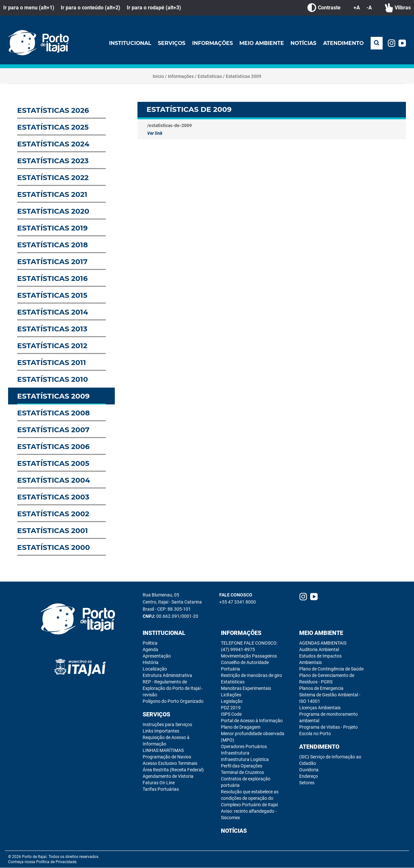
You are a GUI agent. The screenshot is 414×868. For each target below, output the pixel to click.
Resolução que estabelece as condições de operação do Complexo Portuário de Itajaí (250, 798)
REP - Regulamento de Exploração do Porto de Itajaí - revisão (173, 689)
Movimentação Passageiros (249, 656)
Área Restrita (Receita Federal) (173, 770)
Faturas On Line (159, 783)
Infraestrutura (235, 753)
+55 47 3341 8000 (238, 602)
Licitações (231, 695)
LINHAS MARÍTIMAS (163, 751)
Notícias (303, 43)
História (151, 663)
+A (357, 8)
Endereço (309, 777)
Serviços (170, 43)
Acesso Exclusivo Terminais (170, 764)
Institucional (129, 43)
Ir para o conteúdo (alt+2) (91, 8)
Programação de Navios (167, 757)
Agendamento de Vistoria (168, 777)
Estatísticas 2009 (244, 77)
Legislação (232, 702)
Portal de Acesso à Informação (252, 721)
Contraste (324, 8)
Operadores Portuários (244, 747)
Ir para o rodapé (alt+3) (154, 8)
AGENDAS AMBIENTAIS (323, 643)
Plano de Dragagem (241, 727)
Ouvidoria (309, 770)
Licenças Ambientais (320, 708)
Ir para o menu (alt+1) (29, 8)
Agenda (150, 650)
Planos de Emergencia (321, 689)
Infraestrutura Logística (245, 760)
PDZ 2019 (231, 708)
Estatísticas (210, 77)
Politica (150, 643)
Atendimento (343, 43)
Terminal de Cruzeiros (242, 773)
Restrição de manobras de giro (251, 676)
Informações (212, 43)
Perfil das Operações (242, 766)
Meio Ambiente (261, 43)
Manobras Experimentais (246, 689)
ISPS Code (231, 714)
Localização (155, 669)
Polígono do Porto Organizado (173, 702)
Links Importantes (161, 731)
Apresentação (157, 656)
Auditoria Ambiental (319, 650)
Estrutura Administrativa (167, 676)
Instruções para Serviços (167, 725)
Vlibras (398, 8)
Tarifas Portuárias (161, 789)
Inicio (158, 77)
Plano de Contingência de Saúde (331, 669)
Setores (307, 783)
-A (369, 8)
